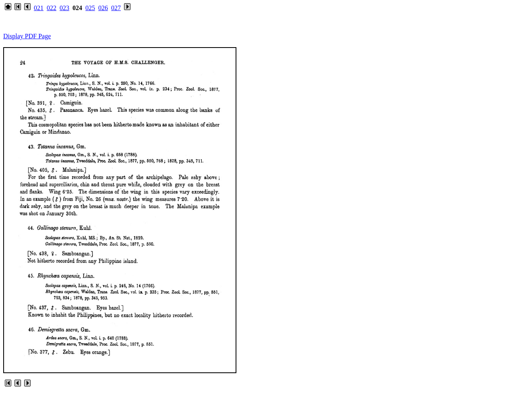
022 (52, 8)
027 (116, 8)
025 (90, 8)
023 (64, 8)
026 (103, 8)
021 (39, 8)
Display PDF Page (27, 36)
